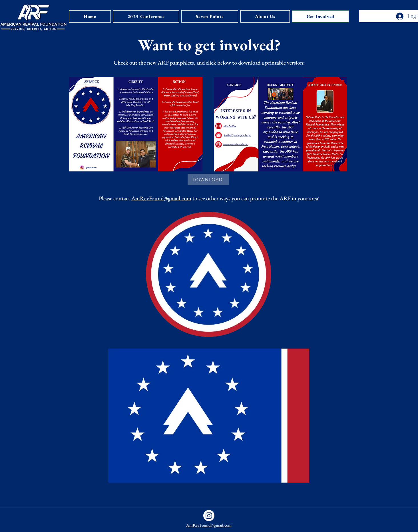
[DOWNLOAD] (208, 179)
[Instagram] (209, 516)
